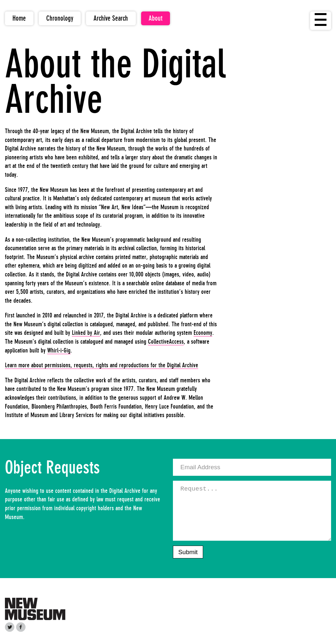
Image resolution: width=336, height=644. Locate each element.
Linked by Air (86, 332)
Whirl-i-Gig (59, 350)
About (156, 18)
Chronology (60, 18)
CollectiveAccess (166, 341)
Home (19, 18)
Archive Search (111, 18)
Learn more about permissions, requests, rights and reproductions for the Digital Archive (102, 365)
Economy (203, 332)
